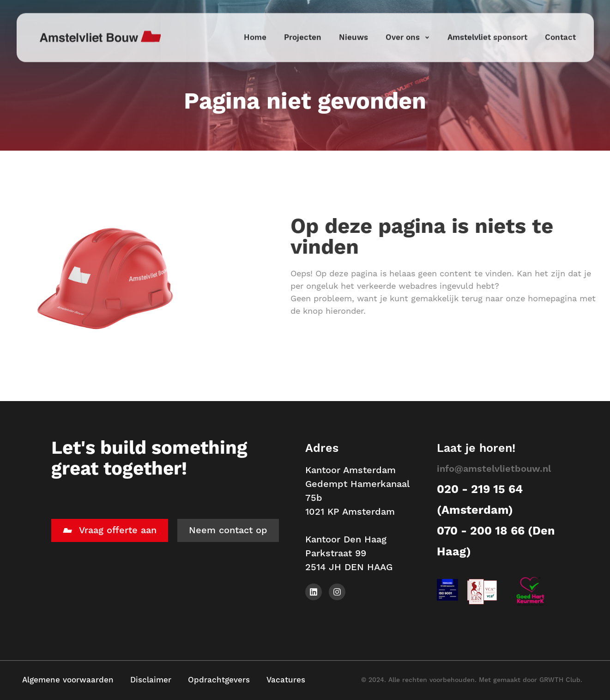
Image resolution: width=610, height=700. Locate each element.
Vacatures (286, 680)
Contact (560, 25)
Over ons (408, 25)
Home (255, 25)
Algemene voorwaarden (68, 680)
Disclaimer (151, 680)
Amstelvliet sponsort (487, 25)
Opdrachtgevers (219, 680)
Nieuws (353, 25)
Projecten (303, 25)
